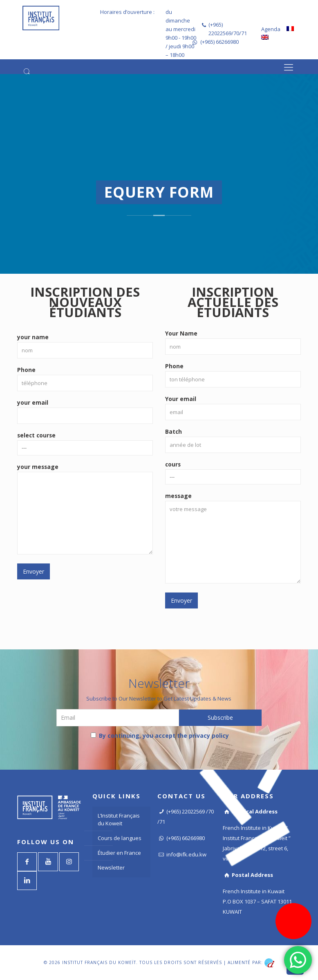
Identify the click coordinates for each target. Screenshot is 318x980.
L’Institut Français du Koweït (119, 819)
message (233, 538)
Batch (233, 440)
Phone (85, 378)
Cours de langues (120, 838)
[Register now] (293, 921)
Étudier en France (119, 853)
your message (85, 509)
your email (85, 411)
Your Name (233, 342)
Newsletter (111, 867)
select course (85, 443)
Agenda (271, 29)
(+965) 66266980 (219, 42)
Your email (233, 408)
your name (85, 346)
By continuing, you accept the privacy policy (160, 736)
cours (233, 472)
